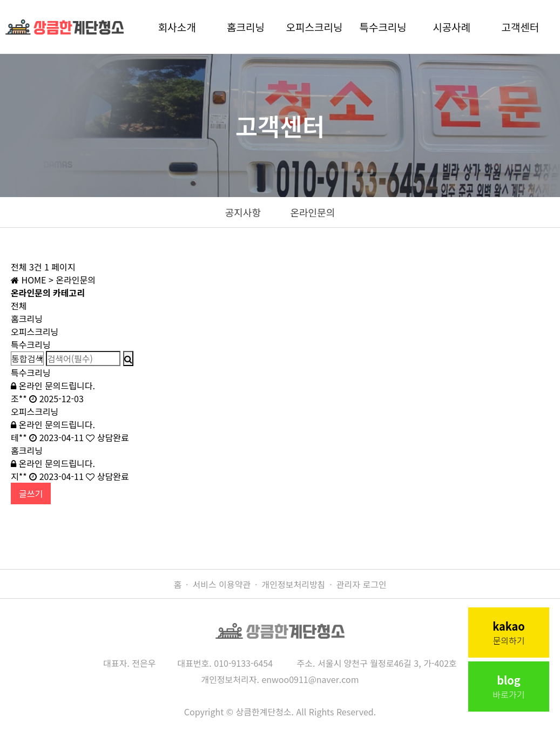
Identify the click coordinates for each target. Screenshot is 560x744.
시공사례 (451, 27)
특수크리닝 (383, 27)
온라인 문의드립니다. (53, 385)
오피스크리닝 (315, 27)
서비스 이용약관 (222, 584)
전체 (19, 306)
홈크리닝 (246, 27)
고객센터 (520, 27)
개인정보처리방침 (294, 584)
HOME (28, 280)
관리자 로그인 (362, 584)
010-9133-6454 (243, 663)
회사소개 (177, 27)
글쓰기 (31, 493)
